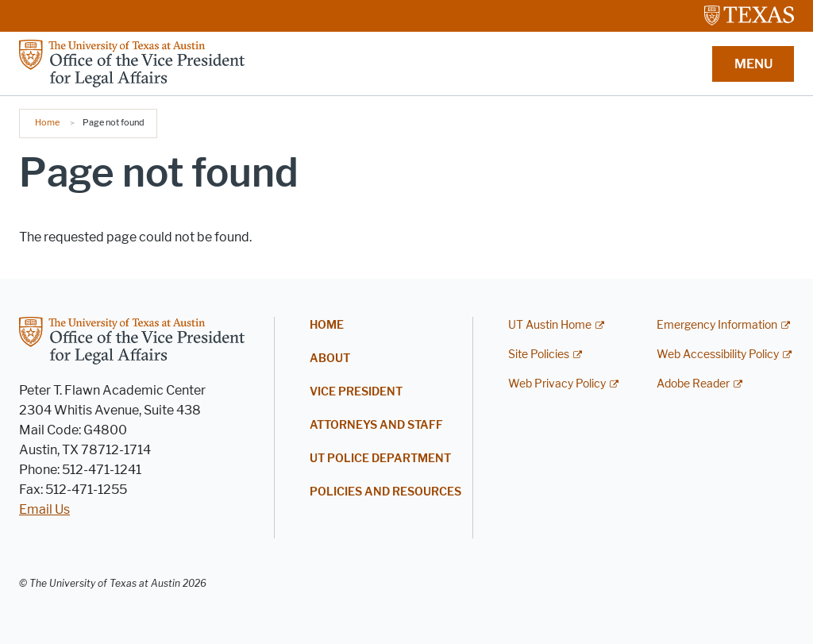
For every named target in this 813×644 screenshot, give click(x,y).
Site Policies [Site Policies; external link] (539, 355)
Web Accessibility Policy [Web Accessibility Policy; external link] (718, 355)
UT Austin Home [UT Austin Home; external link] (550, 325)
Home (47, 122)
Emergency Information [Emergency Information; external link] (717, 325)
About (330, 359)
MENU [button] (753, 64)
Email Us (44, 509)
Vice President (356, 392)
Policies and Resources (385, 492)
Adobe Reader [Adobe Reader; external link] (693, 384)
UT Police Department (380, 459)
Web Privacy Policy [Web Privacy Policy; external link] (557, 384)
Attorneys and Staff (376, 425)
